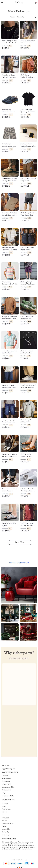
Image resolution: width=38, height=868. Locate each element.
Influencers (5, 818)
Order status (6, 782)
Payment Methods (8, 796)
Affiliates (5, 821)
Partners (5, 826)
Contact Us (6, 776)
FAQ (4, 793)
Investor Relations (8, 824)
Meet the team (6, 809)
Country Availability (8, 787)
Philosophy (5, 832)
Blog (4, 806)
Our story (5, 803)
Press (4, 815)
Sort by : (13, 17)
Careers (4, 812)
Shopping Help (7, 779)
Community (6, 835)
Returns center (6, 790)
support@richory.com (9, 769)
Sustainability (6, 829)
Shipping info (6, 784)
